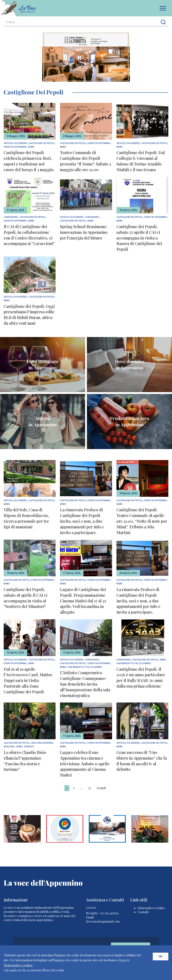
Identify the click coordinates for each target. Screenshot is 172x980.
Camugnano (11, 217)
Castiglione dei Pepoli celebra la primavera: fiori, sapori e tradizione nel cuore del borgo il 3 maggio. (29, 161)
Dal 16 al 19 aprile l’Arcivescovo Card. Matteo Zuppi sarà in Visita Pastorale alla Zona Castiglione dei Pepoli (28, 680)
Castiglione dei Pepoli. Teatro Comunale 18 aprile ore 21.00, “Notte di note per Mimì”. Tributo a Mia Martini (142, 521)
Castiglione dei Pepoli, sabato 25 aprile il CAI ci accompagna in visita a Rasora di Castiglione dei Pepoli (139, 238)
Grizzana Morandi (42, 743)
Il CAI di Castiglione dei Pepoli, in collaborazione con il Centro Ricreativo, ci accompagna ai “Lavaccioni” (29, 235)
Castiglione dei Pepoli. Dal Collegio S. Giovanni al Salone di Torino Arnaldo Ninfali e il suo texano (141, 161)
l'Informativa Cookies (18, 965)
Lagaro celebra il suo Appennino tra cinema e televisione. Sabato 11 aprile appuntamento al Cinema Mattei (85, 764)
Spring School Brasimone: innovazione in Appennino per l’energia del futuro (84, 232)
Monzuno (9, 747)
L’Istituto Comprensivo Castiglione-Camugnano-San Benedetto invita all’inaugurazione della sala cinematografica (85, 684)
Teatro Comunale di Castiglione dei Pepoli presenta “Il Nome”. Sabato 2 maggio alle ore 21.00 (86, 161)
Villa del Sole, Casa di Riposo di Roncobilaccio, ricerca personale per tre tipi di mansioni (26, 518)
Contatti (143, 912)
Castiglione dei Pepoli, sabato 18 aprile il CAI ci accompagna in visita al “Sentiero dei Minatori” (25, 598)
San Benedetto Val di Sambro (85, 667)
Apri (163, 8)
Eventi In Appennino (15, 147)
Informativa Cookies (151, 908)
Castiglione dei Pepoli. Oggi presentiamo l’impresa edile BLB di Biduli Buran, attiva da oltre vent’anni (29, 315)
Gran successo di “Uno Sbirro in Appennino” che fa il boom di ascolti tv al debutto (142, 761)
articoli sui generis (15, 143)
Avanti (101, 788)
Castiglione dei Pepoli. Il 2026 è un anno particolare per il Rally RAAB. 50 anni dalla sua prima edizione (141, 678)
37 (89, 788)
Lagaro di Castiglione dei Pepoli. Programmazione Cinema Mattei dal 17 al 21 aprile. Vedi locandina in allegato (83, 601)
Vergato (29, 747)
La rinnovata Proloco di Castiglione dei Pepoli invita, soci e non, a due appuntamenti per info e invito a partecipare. (82, 521)
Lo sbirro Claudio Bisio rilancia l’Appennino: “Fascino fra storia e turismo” (25, 761)
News (31, 147)
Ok (161, 956)
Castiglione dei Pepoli (42, 143)
